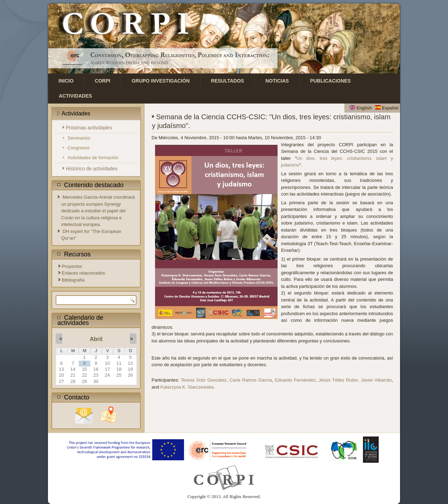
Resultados (227, 81)
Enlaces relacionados (84, 273)
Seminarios (79, 138)
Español (387, 108)
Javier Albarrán (376, 380)
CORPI (103, 81)
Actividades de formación (93, 158)
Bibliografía (73, 280)
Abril (96, 339)
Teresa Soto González (204, 380)
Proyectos (72, 266)
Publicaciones (330, 81)
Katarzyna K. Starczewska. (187, 387)
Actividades (75, 96)
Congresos (79, 148)
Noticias (277, 81)
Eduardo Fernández (295, 380)
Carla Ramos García (251, 380)
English (361, 108)
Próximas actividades (89, 128)
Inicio (66, 81)
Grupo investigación (161, 81)
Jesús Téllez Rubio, (339, 380)
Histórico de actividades (92, 169)
